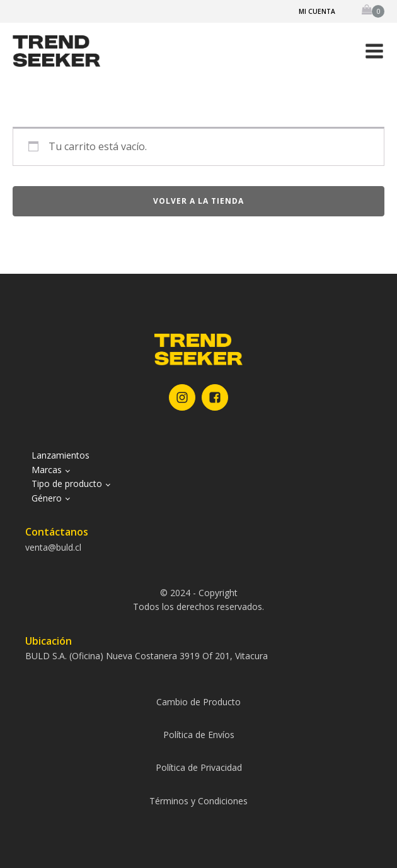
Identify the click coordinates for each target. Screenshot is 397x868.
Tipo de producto (67, 484)
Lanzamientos (60, 455)
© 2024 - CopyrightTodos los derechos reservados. (198, 600)
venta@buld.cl (53, 547)
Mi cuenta (317, 11)
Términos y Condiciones (198, 801)
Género (47, 498)
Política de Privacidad (199, 767)
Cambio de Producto (198, 702)
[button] (374, 51)
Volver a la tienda (198, 201)
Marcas (47, 470)
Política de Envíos (199, 735)
